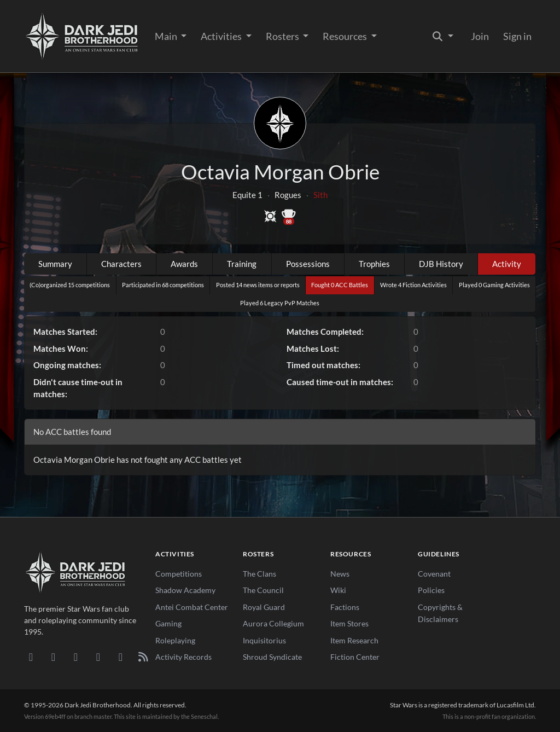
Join (480, 36)
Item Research (354, 640)
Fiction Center (355, 657)
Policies (431, 590)
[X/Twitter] (121, 657)
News (340, 574)
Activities (222, 36)
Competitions (179, 574)
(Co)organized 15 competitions (70, 285)
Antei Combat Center (192, 607)
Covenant (434, 574)
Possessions (308, 264)
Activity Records (183, 657)
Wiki (338, 590)
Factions (345, 607)
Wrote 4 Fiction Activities (413, 285)
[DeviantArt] (53, 657)
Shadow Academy (185, 590)
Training (242, 264)
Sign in (517, 36)
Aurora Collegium (273, 623)
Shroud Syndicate (272, 657)
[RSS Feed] (143, 657)
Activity (507, 264)
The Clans (259, 574)
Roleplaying (175, 640)
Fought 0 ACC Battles (340, 285)
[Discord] (31, 657)
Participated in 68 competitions (163, 285)
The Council (263, 590)
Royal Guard (264, 607)
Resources (346, 36)
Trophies (374, 264)
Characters (121, 264)
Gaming (168, 623)
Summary (55, 264)
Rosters (283, 36)
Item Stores (349, 623)
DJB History (441, 264)
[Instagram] (98, 657)
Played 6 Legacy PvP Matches (280, 303)
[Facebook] (76, 657)
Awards (184, 264)
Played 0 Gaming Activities (494, 285)
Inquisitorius (264, 640)
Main (167, 36)
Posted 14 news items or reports (258, 285)
